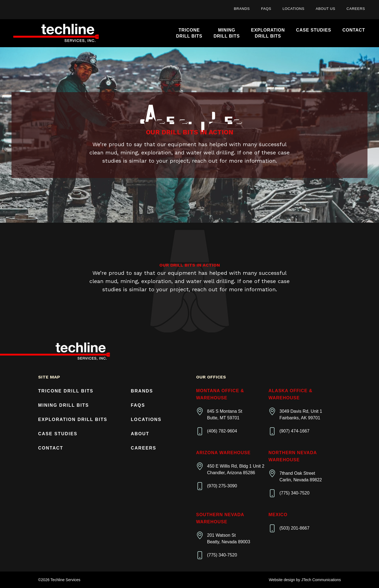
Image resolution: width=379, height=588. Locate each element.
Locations (293, 9)
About (140, 434)
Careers (356, 9)
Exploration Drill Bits (73, 419)
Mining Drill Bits (63, 405)
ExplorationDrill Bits (268, 33)
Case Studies (314, 30)
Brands (242, 9)
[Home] (56, 33)
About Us (325, 9)
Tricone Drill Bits (66, 391)
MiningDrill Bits (227, 33)
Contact (354, 30)
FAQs (266, 9)
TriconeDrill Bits (189, 33)
